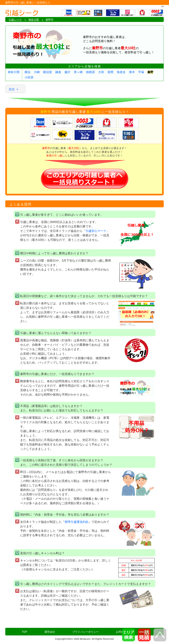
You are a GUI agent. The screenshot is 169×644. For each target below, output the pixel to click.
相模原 (90, 72)
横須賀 (48, 72)
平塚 (141, 72)
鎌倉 (58, 72)
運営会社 (50, 632)
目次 (12, 89)
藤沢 (68, 72)
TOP (25, 632)
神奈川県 (14, 72)
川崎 (37, 72)
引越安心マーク (96, 231)
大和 (101, 72)
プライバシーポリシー (85, 632)
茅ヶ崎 (78, 72)
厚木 (132, 72)
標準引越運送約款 (77, 522)
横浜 (28, 72)
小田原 (29, 77)
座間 (110, 72)
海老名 (121, 72)
